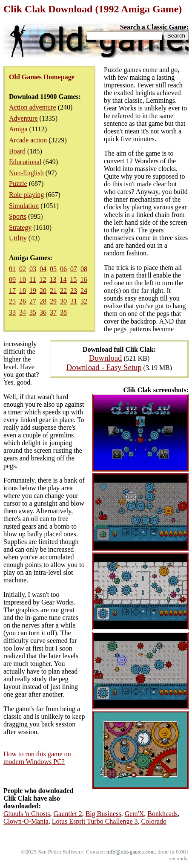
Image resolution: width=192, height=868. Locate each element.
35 (33, 312)
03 (33, 269)
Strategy (20, 227)
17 (12, 291)
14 (63, 279)
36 (43, 312)
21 (53, 291)
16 (83, 279)
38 (63, 312)
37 (53, 312)
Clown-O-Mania (26, 821)
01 (12, 269)
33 (12, 312)
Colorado (154, 821)
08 (84, 269)
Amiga (18, 129)
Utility (18, 238)
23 (74, 291)
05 (53, 269)
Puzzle (18, 184)
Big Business (103, 814)
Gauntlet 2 (68, 814)
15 (73, 279)
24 (84, 291)
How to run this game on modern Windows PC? (37, 758)
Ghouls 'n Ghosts (27, 814)
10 (23, 279)
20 (43, 291)
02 (23, 269)
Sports (18, 216)
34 (23, 312)
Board (17, 151)
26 (23, 301)
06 (63, 269)
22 (63, 291)
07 (74, 269)
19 (33, 291)
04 (43, 269)
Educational (25, 162)
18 (23, 291)
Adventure (23, 118)
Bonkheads (162, 814)
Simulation (24, 206)
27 (33, 301)
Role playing (26, 195)
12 (43, 279)
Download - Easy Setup (104, 367)
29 (53, 301)
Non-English (26, 173)
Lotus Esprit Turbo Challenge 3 (95, 821)
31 (74, 301)
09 (12, 279)
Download (106, 358)
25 (12, 301)
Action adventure (33, 107)
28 (43, 301)
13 (53, 279)
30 (63, 301)
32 (84, 301)
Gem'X (135, 814)
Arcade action (28, 140)
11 (33, 279)
